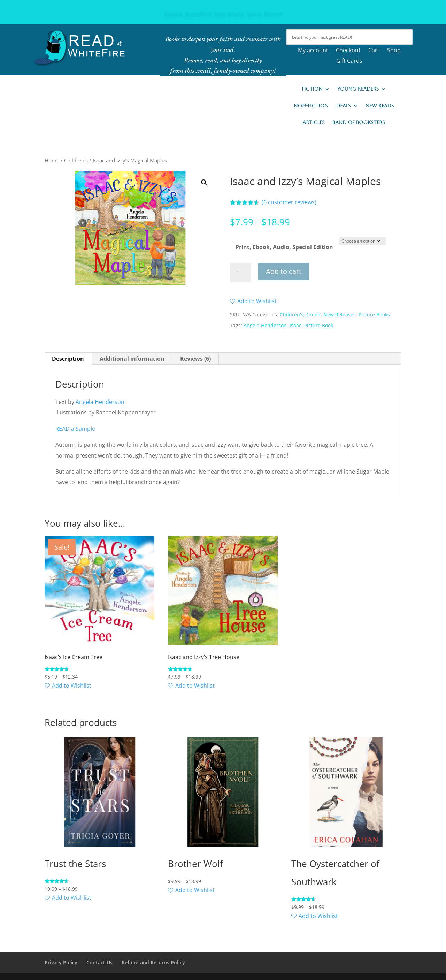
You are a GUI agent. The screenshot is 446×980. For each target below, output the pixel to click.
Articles (314, 122)
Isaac (295, 325)
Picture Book (319, 325)
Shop (394, 51)
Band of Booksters (359, 122)
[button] (204, 183)
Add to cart (284, 271)
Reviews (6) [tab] (195, 359)
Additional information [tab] (132, 359)
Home (52, 160)
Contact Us (99, 962)
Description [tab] (68, 359)
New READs (380, 106)
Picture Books (374, 315)
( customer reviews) (289, 202)
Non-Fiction (311, 106)
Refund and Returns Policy (153, 962)
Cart (374, 51)
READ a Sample (75, 429)
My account (313, 51)
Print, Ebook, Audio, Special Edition (284, 247)
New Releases (340, 315)
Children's (76, 160)
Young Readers (358, 89)
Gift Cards (349, 61)
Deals (344, 106)
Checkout (348, 51)
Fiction (312, 89)
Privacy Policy (61, 962)
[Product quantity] (240, 273)
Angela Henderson (265, 325)
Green (313, 315)
